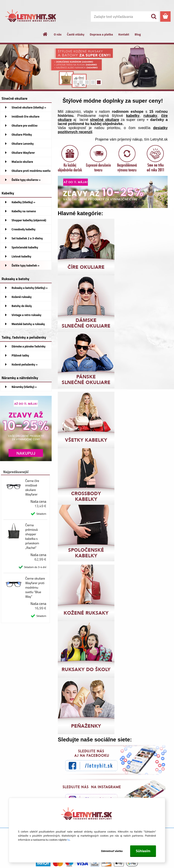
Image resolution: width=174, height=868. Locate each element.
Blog (138, 34)
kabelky (133, 116)
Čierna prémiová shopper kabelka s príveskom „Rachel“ (32, 536)
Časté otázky (76, 34)
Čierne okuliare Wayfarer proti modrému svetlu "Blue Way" (35, 587)
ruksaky (150, 116)
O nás (58, 34)
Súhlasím (143, 851)
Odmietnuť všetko (112, 851)
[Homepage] (45, 34)
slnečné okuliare (104, 120)
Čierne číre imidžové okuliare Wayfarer (32, 488)
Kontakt (124, 34)
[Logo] (31, 17)
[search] (154, 17)
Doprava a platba (101, 34)
